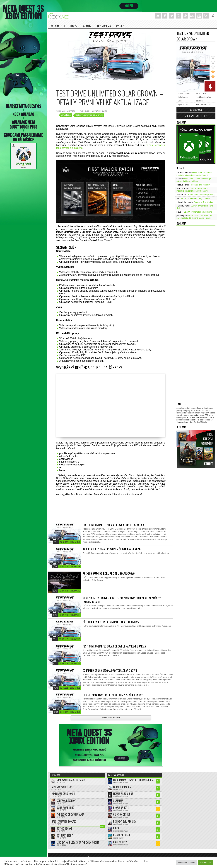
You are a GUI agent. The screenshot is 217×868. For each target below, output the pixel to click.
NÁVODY (120, 26)
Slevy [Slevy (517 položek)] (207, 413)
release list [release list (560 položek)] (189, 413)
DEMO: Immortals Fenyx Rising (201, 195)
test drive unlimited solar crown (89, 115)
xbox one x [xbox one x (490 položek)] (209, 417)
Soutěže (88, 26)
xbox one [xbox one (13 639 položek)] (199, 417)
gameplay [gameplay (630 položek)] (186, 410)
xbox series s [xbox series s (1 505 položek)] (193, 420)
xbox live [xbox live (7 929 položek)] (191, 417)
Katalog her (58, 26)
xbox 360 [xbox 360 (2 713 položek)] (204, 415)
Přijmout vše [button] (206, 863)
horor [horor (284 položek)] (193, 410)
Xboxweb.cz (60, 16)
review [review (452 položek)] (198, 413)
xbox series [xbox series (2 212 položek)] (182, 420)
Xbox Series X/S (203, 104)
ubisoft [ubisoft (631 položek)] (179, 415)
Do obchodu (196, 110)
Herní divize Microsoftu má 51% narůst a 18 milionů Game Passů (194, 217)
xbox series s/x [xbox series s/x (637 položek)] (206, 420)
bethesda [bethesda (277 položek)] (191, 408)
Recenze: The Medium (200, 185)
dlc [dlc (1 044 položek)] (197, 408)
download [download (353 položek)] (204, 408)
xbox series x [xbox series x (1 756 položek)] (182, 422)
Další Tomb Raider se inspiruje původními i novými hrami (194, 174)
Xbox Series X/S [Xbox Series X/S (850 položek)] (196, 422)
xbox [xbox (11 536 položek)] (197, 415)
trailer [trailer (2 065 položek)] (213, 413)
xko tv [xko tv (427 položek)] (207, 422)
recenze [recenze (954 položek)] (180, 413)
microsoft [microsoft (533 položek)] (206, 410)
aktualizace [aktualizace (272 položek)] (182, 408)
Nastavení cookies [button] (186, 863)
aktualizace (66, 115)
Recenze (74, 26)
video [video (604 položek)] (192, 415)
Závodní (199, 101)
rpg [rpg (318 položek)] (202, 413)
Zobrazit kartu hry (196, 116)
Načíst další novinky (111, 718)
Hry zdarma (104, 26)
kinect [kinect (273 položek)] (199, 410)
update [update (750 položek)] (186, 415)
